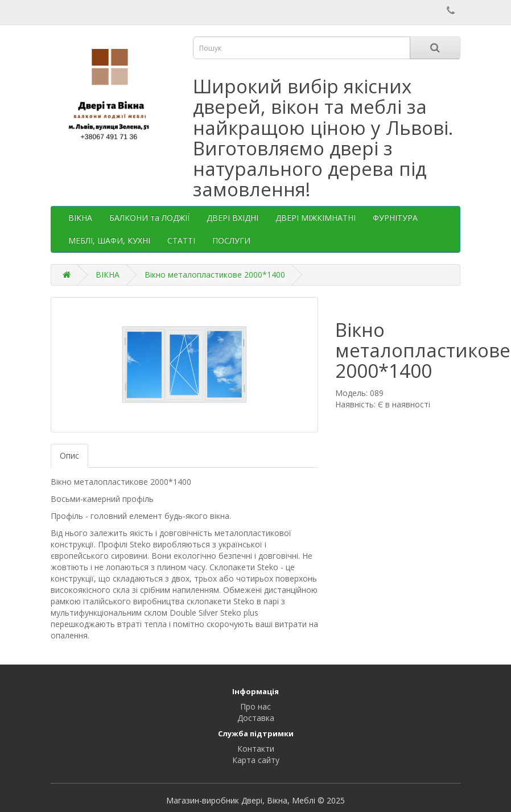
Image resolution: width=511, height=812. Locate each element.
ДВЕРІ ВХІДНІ (232, 218)
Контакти (256, 749)
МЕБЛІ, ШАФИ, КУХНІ (109, 240)
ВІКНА (80, 218)
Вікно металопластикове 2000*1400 (215, 275)
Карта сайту (256, 760)
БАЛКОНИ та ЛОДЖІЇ (149, 218)
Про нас (255, 706)
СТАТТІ (181, 240)
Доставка (256, 718)
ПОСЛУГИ (231, 240)
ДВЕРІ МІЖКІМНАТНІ (316, 218)
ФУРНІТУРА (395, 218)
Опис (69, 456)
